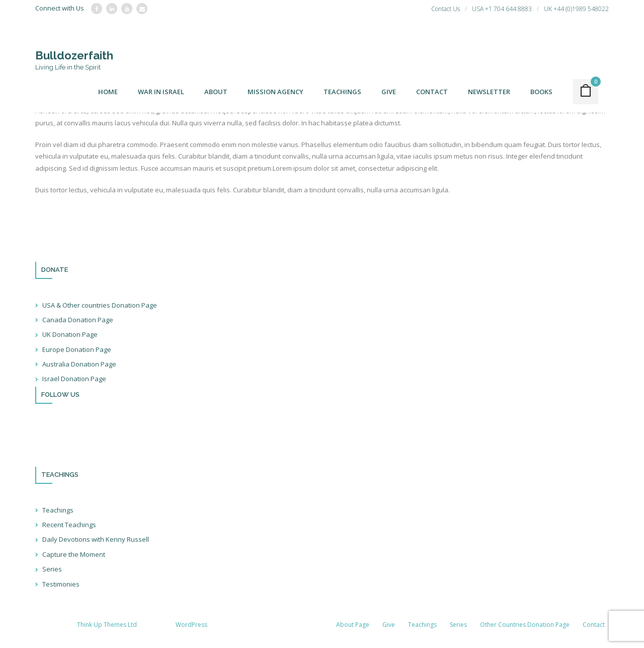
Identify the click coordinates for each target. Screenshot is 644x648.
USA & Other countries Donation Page (100, 305)
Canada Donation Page (78, 320)
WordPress (191, 625)
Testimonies (61, 584)
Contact (594, 625)
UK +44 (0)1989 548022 (576, 9)
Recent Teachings (69, 525)
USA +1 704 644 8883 (502, 9)
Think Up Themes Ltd (107, 625)
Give (389, 625)
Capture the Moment (74, 554)
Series (52, 569)
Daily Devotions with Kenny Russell (96, 539)
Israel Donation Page (74, 379)
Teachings (58, 510)
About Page (353, 625)
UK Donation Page (70, 334)
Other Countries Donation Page (525, 625)
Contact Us (446, 9)
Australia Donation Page (79, 364)
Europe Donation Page (77, 349)
